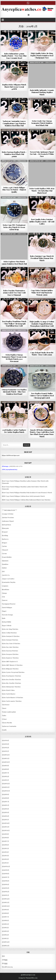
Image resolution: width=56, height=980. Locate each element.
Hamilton (5, 564)
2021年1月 (5, 863)
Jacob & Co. (6, 575)
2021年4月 (5, 852)
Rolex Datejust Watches (10, 640)
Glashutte (5, 561)
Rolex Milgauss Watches (10, 669)
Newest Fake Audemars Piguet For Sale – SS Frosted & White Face (42, 154)
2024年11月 (6, 758)
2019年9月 (5, 910)
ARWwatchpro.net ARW (9, 32)
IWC (3, 572)
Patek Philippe (7, 608)
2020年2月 (6, 892)
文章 (5, 960)
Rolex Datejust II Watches (11, 636)
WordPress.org (7, 967)
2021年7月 (5, 841)
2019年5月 (5, 924)
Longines (5, 586)
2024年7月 (5, 773)
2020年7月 (6, 877)
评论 (5, 963)
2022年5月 (6, 805)
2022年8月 (6, 798)
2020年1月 (5, 895)
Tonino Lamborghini (9, 712)
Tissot (4, 708)
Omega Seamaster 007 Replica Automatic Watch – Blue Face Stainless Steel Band (14, 392)
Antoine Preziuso (8, 518)
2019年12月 (6, 899)
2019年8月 (5, 913)
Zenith (4, 730)
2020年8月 (6, 874)
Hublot (4, 568)
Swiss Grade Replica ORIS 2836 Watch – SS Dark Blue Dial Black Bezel (42, 191)
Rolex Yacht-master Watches (12, 701)
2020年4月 (6, 885)
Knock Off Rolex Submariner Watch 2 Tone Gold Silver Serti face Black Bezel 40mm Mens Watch (42, 433)
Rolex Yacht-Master (9, 694)
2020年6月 (6, 881)
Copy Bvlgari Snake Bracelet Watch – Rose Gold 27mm (42, 354)
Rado (4, 618)
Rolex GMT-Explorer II (10, 662)
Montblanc (6, 590)
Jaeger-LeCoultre (8, 579)
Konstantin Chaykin (9, 582)
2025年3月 (6, 744)
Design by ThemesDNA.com (28, 978)
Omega (4, 593)
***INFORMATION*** (9, 510)
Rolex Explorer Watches (10, 658)
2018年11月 (6, 946)
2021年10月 (6, 830)
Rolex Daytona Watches (10, 651)
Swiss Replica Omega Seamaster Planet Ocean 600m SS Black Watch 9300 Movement (14, 358)
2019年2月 (5, 935)
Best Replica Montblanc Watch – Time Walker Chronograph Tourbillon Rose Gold (14, 324)
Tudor (4, 716)
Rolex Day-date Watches (10, 647)
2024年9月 (5, 766)
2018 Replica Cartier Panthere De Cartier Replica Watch (14, 431)
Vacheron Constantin (9, 726)
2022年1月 (5, 820)
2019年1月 (5, 939)
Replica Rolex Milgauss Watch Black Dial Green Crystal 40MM (14, 87)
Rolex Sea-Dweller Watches (11, 680)
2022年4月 (5, 809)
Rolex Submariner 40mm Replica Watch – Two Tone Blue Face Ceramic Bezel (14, 56)
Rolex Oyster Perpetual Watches (13, 672)
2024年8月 (5, 769)
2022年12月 (6, 784)
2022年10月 (6, 791)
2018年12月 (6, 942)
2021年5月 (5, 848)
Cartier (4, 546)
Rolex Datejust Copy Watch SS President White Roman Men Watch (42, 258)
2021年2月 (5, 859)
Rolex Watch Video (8, 690)
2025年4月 (5, 740)
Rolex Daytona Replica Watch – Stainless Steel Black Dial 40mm (14, 154)
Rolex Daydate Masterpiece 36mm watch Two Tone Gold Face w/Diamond (14, 293)
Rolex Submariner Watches (11, 687)
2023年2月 (6, 776)
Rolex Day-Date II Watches (11, 644)
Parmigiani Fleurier (9, 604)
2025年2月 (6, 748)
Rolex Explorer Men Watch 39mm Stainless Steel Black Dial (14, 263)
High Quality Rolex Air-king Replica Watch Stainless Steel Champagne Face (42, 55)
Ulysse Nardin (7, 723)
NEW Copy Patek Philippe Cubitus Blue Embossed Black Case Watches (26, 500)
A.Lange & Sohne (8, 514)
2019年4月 (5, 928)
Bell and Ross (6, 525)
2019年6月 (5, 921)
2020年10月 (6, 867)
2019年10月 (6, 906)
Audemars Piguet (8, 521)
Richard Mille (7, 622)
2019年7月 (5, 917)
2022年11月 (6, 787)
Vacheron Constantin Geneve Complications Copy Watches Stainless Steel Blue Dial (14, 123)
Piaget (4, 611)
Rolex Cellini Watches (9, 633)
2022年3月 (6, 812)
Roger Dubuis (7, 626)
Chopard (5, 550)
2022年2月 (6, 816)
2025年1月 (5, 751)
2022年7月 (6, 802)
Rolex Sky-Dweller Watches (11, 683)
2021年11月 (6, 827)
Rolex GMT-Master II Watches (12, 665)
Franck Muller (7, 557)
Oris (3, 597)
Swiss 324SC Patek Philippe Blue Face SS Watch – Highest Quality (14, 190)
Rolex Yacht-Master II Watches (12, 698)
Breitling (5, 536)
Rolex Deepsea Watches (10, 654)
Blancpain (5, 528)
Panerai (5, 600)
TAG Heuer (6, 705)
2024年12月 (6, 755)
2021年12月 (6, 823)
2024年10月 (6, 762)
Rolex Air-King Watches (10, 629)
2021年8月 (5, 838)
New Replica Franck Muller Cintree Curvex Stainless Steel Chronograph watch (42, 396)
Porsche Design (7, 615)
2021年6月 (5, 845)
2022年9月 (6, 794)
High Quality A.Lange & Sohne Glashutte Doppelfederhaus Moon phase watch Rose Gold (42, 324)
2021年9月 (5, 834)
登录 (3, 956)
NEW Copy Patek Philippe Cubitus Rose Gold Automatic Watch (23, 496)
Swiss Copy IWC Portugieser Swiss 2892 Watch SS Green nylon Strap (14, 227)
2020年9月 (6, 870)
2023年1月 (5, 780)
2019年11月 (6, 903)
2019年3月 (5, 931)
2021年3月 (5, 856)
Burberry (5, 539)
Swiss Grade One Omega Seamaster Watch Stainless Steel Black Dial (42, 123)
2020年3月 (6, 888)
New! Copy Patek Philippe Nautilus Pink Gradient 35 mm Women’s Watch (27, 493)
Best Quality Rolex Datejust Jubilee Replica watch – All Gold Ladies (42, 222)
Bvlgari (4, 543)
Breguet (5, 532)
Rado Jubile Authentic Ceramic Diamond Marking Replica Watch (42, 92)
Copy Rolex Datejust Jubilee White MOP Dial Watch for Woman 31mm (42, 293)
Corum (4, 554)
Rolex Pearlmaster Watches (11, 676)
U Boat (4, 719)
